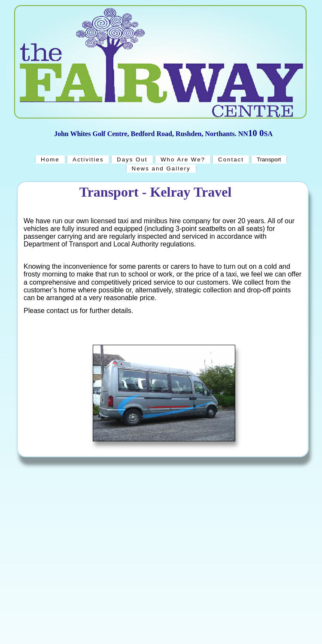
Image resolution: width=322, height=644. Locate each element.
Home (50, 159)
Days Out (132, 159)
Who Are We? (183, 159)
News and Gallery (161, 169)
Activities (88, 159)
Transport (269, 159)
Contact (231, 159)
